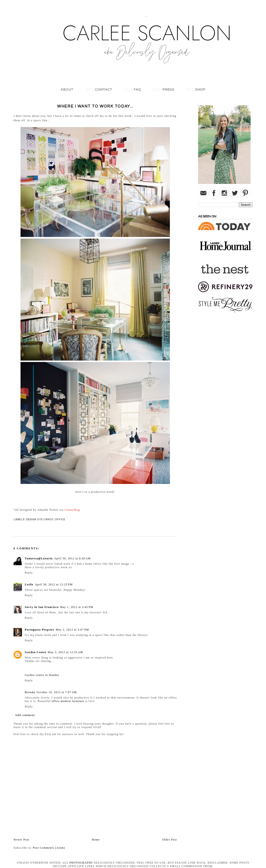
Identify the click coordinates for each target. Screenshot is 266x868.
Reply (29, 573)
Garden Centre (36, 652)
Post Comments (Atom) (49, 848)
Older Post (170, 840)
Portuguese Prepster (40, 630)
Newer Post (21, 840)
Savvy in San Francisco (42, 607)
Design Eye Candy (40, 519)
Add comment (25, 715)
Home (96, 840)
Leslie (29, 584)
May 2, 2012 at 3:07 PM (72, 630)
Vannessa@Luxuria (39, 558)
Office (60, 519)
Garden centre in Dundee (42, 675)
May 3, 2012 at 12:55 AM (65, 652)
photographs (81, 863)
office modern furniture (68, 701)
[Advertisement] (212, 387)
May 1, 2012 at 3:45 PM (77, 607)
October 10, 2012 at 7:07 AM (57, 692)
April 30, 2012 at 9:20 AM (72, 558)
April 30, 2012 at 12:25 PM (54, 584)
